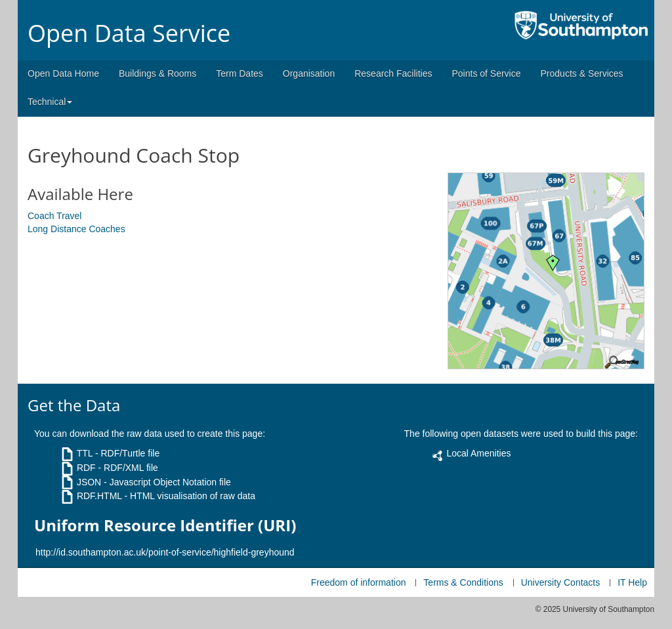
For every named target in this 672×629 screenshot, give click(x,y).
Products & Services (582, 73)
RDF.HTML (99, 496)
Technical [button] (50, 102)
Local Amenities (478, 453)
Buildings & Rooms (157, 73)
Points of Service (486, 73)
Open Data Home (63, 73)
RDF (86, 468)
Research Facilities (393, 73)
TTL (85, 453)
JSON (89, 482)
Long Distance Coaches (76, 229)
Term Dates (240, 73)
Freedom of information (359, 582)
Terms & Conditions (463, 582)
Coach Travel (54, 216)
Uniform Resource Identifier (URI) (165, 525)
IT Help (632, 582)
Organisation (309, 73)
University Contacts (561, 582)
